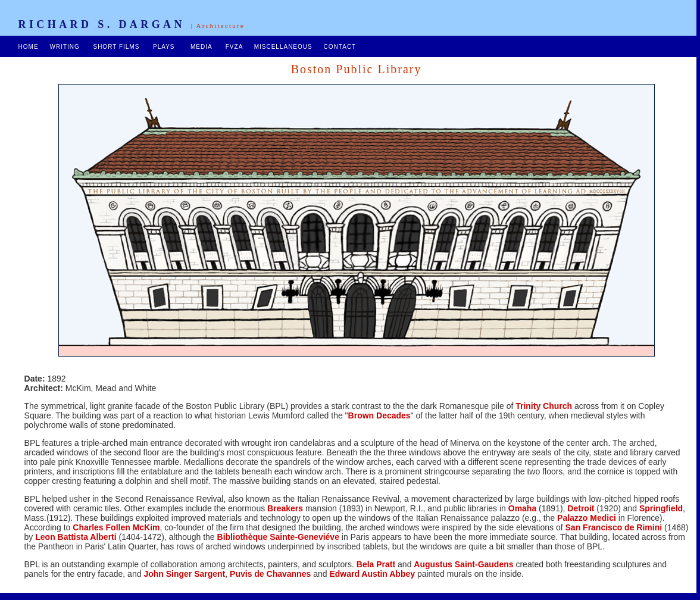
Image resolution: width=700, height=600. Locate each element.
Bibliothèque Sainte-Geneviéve (278, 537)
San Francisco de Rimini (614, 527)
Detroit (581, 508)
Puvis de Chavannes (270, 574)
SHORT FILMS (116, 47)
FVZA (234, 47)
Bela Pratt (376, 564)
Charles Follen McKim (116, 527)
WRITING (64, 47)
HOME (29, 47)
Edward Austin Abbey (372, 574)
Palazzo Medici (587, 518)
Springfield (661, 508)
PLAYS (164, 47)
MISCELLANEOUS (283, 47)
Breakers (284, 508)
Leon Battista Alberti (76, 537)
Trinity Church (544, 406)
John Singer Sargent (184, 574)
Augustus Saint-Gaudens (463, 564)
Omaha (522, 508)
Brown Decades (379, 415)
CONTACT (339, 47)
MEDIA (201, 47)
